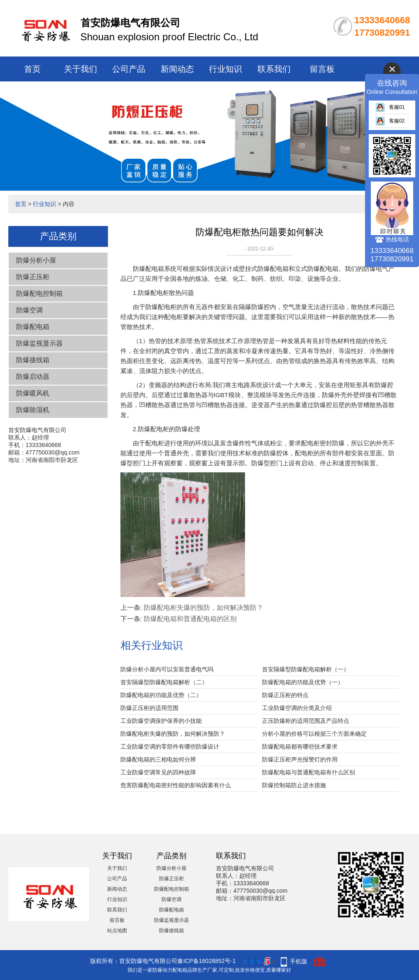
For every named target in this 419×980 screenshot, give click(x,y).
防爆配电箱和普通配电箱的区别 (190, 619)
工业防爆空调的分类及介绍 (297, 708)
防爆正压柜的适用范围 (149, 708)
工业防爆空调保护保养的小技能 (161, 721)
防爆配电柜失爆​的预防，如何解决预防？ (203, 608)
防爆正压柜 (33, 277)
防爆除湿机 (33, 410)
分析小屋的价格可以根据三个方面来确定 (314, 734)
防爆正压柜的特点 (285, 695)
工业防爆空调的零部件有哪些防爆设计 (170, 747)
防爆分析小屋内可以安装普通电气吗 (167, 669)
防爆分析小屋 (36, 260)
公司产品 (129, 69)
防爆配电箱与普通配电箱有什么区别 (309, 772)
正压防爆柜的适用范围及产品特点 (306, 721)
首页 (32, 69)
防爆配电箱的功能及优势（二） (161, 695)
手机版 (299, 961)
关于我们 (81, 69)
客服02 (390, 121)
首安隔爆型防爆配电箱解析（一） (306, 669)
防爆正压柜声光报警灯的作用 (300, 759)
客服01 (390, 107)
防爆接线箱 (33, 360)
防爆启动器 (33, 377)
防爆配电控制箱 (39, 294)
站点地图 (117, 931)
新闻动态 (177, 69)
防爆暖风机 (33, 393)
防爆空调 (29, 310)
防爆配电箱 (33, 327)
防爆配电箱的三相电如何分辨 (158, 759)
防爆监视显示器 (39, 343)
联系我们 (274, 69)
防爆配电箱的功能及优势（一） (303, 682)
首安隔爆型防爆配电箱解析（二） (164, 682)
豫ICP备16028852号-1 (206, 961)
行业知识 (225, 69)
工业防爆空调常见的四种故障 (158, 772)
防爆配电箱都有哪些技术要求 (300, 747)
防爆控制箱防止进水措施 (294, 785)
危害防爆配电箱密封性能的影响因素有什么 (176, 785)
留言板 (322, 69)
